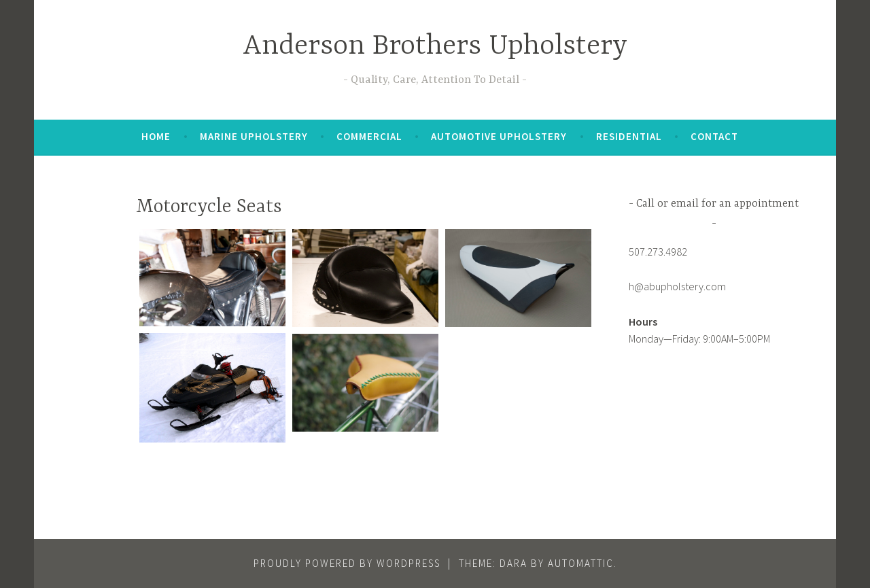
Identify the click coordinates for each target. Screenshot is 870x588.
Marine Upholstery (254, 136)
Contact (714, 136)
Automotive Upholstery (499, 136)
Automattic (581, 563)
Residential (629, 136)
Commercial (369, 136)
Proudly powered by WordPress (347, 563)
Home (156, 136)
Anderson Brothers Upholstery (435, 47)
